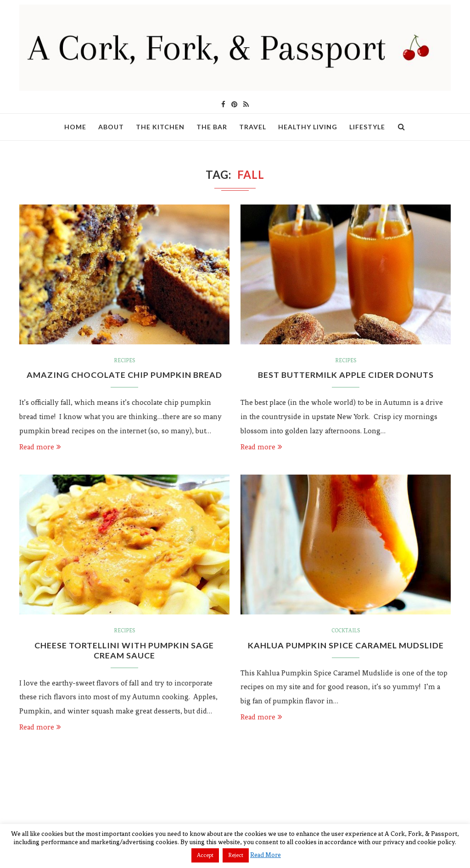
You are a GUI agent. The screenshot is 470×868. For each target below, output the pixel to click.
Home (75, 127)
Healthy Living (308, 127)
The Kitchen (160, 127)
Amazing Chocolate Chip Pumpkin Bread (124, 375)
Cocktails (346, 630)
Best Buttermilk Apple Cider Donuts (346, 375)
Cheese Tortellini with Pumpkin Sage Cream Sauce (124, 650)
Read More (266, 855)
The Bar (212, 127)
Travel (253, 127)
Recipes (124, 360)
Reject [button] (236, 855)
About (111, 127)
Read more (40, 447)
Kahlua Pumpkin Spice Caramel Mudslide (346, 645)
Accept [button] (205, 855)
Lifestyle (367, 127)
